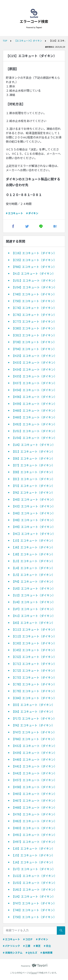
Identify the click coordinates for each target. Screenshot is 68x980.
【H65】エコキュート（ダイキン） (34, 794)
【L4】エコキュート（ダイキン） (33, 568)
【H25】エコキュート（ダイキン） (34, 356)
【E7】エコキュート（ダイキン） (33, 465)
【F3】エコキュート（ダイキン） (33, 486)
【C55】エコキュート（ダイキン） (34, 260)
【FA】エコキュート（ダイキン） (33, 492)
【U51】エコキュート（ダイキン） (34, 280)
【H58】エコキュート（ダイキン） (34, 787)
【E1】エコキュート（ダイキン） (33, 451)
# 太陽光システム (13, 953)
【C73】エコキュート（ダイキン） (34, 677)
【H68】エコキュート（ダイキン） (34, 807)
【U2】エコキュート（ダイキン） (33, 595)
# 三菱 (27, 946)
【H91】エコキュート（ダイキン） (34, 835)
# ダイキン (32, 213)
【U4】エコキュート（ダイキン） (33, 602)
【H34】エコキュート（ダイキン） (34, 369)
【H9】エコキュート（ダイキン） (33, 527)
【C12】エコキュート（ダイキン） (34, 636)
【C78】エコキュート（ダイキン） (34, 684)
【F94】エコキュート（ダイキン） (34, 349)
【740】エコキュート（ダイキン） (34, 294)
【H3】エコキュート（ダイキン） (33, 506)
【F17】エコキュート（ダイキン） (34, 718)
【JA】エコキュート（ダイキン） (33, 862)
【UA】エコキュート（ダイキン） (33, 445)
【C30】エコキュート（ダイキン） (34, 643)
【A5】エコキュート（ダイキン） (33, 623)
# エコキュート (14, 213)
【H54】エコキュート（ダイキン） (34, 390)
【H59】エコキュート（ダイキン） (34, 404)
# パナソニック (11, 946)
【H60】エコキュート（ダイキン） (34, 410)
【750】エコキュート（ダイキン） (34, 301)
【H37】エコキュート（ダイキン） (34, 383)
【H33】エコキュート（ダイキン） (34, 362)
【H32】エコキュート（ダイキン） (34, 746)
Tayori (34, 973)
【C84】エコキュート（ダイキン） (34, 698)
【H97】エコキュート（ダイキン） (34, 842)
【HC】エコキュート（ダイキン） (33, 534)
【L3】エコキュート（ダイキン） (33, 561)
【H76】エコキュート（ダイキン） (34, 814)
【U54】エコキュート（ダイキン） (34, 287)
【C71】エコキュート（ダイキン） (34, 664)
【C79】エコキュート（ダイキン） (34, 691)
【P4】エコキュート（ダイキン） (33, 581)
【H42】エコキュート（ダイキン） (34, 773)
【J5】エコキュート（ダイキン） (33, 855)
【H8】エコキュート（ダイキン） (33, 520)
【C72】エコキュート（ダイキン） (34, 670)
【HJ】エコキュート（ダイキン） (33, 273)
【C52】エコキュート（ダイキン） (34, 657)
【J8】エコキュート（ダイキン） (33, 554)
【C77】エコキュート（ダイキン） (34, 321)
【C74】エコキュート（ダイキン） (34, 308)
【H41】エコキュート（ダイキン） (34, 766)
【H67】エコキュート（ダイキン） (34, 800)
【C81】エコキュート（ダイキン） (34, 335)
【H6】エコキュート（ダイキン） (33, 513)
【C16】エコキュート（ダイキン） (34, 253)
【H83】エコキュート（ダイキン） (34, 828)
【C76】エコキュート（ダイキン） (34, 315)
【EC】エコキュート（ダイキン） (33, 479)
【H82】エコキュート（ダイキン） (34, 821)
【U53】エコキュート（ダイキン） (34, 883)
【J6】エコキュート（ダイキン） (33, 547)
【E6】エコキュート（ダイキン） (33, 458)
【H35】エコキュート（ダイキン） (34, 376)
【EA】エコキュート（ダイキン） (33, 711)
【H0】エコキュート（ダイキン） (33, 499)
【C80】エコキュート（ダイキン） (34, 328)
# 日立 (47, 946)
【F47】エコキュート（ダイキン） (34, 732)
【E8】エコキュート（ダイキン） (33, 472)
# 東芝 (37, 946)
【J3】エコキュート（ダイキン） (33, 540)
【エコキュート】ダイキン (28, 41)
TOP (5, 41)
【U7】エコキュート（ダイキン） (33, 869)
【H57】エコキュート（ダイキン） (34, 780)
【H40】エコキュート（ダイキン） (34, 759)
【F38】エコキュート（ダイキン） (34, 342)
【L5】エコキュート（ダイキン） (33, 575)
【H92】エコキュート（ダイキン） (34, 424)
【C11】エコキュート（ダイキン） (34, 629)
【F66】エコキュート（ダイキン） (34, 267)
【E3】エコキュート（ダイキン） (33, 705)
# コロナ (28, 939)
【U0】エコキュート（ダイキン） (33, 588)
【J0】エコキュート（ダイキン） (33, 848)
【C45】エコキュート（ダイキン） (34, 650)
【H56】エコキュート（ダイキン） (34, 397)
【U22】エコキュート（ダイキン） (34, 876)
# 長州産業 (46, 953)
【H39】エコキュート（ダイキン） (34, 753)
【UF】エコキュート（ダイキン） (33, 609)
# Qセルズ (31, 953)
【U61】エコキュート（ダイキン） (34, 889)
